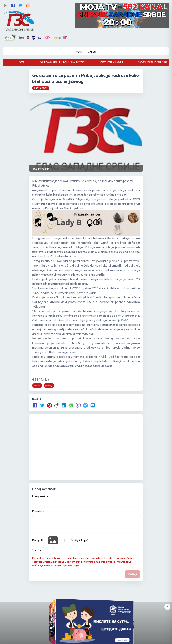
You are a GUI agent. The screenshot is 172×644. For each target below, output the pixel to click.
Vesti (79, 51)
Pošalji (133, 574)
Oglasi (92, 51)
